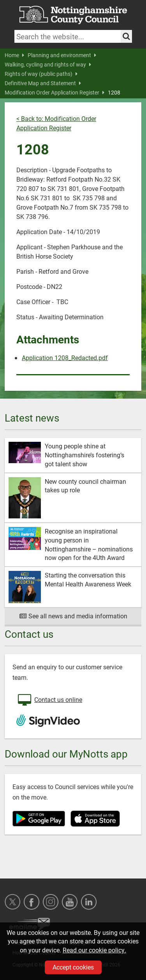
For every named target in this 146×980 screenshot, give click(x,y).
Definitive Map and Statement (43, 83)
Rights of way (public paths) (41, 74)
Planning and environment (62, 55)
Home (14, 55)
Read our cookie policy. (94, 950)
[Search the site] (126, 36)
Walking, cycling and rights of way (48, 65)
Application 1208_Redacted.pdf (65, 358)
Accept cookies (73, 967)
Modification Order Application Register (55, 93)
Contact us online (49, 700)
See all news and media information (73, 616)
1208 (114, 93)
